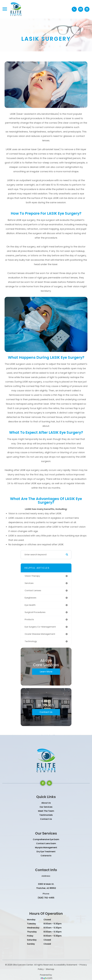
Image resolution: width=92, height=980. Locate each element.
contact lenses (33, 590)
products (29, 619)
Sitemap (50, 969)
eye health (30, 605)
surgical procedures (35, 612)
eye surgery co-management (40, 627)
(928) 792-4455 (46, 898)
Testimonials (46, 815)
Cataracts (46, 856)
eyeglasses (30, 598)
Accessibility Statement (65, 965)
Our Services (46, 807)
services (29, 583)
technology (31, 641)
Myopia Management (46, 848)
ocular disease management (40, 634)
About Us (46, 803)
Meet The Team (46, 811)
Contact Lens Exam (46, 843)
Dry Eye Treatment (46, 852)
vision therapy (32, 576)
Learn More (46, 672)
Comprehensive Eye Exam (46, 839)
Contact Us (46, 712)
